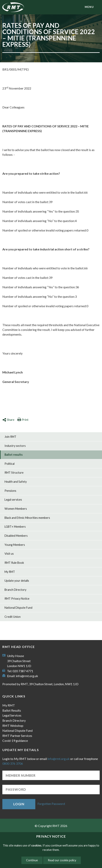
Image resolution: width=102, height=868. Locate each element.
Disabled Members (16, 536)
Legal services (13, 500)
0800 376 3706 (13, 763)
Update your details (17, 581)
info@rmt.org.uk (27, 676)
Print (23, 420)
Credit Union (13, 617)
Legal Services (12, 715)
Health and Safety (16, 482)
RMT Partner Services (17, 736)
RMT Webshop (13, 726)
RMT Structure (14, 473)
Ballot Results (12, 710)
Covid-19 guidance (15, 741)
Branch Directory (15, 590)
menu (89, 7)
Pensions (10, 491)
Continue (32, 860)
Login (19, 804)
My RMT (10, 572)
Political (10, 464)
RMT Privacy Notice (17, 599)
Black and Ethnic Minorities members (27, 518)
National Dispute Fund (18, 608)
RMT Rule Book (14, 563)
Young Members (15, 545)
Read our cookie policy (62, 860)
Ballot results (14, 455)
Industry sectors (15, 446)
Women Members (16, 509)
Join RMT (10, 437)
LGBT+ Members (15, 527)
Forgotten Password (51, 804)
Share (8, 420)
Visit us (9, 554)
